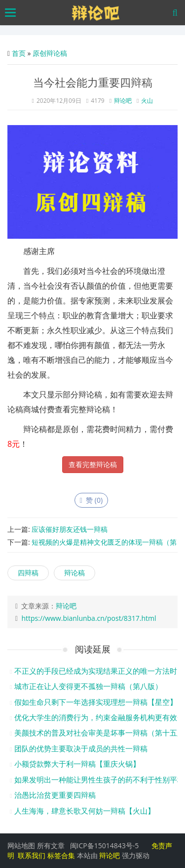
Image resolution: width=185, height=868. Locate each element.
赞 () (91, 500)
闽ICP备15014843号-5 (105, 846)
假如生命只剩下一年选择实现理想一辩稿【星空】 (96, 702)
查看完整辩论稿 (93, 464)
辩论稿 (74, 573)
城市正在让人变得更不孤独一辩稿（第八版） (88, 686)
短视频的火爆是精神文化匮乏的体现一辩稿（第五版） (92, 546)
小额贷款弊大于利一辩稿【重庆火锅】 (77, 764)
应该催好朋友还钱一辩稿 (70, 529)
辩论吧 (123, 101)
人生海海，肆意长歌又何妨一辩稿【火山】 (85, 811)
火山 (147, 101)
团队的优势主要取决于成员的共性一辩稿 (81, 748)
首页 (19, 53)
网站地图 (21, 846)
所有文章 (51, 846)
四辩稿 (28, 573)
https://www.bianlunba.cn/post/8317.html (89, 618)
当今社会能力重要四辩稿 (93, 82)
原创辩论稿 (50, 53)
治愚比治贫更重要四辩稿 (55, 795)
